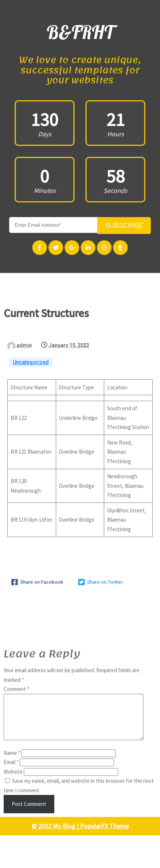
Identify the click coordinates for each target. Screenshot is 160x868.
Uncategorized (31, 318)
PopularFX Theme (104, 791)
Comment (17, 645)
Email (11, 727)
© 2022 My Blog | (56, 791)
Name (12, 718)
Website (13, 736)
